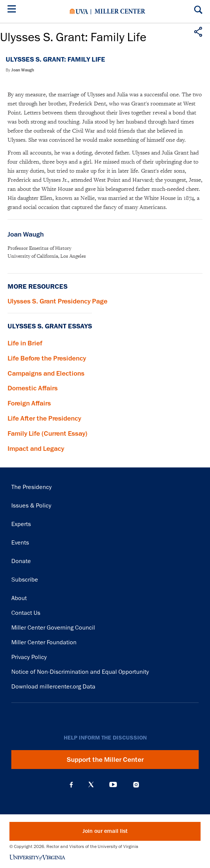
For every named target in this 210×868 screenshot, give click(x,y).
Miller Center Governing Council (53, 628)
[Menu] (13, 10)
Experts (21, 524)
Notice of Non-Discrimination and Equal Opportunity (80, 672)
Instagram (136, 785)
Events (20, 543)
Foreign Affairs (29, 403)
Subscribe (25, 580)
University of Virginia (79, 11)
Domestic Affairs (33, 388)
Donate (21, 561)
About (19, 598)
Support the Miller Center (105, 760)
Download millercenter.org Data (53, 687)
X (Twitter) (91, 784)
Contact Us (26, 613)
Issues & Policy (31, 506)
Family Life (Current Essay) (48, 433)
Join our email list (105, 831)
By (20, 70)
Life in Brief (25, 343)
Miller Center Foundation (44, 642)
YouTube (113, 784)
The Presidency (31, 487)
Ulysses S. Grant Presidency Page (57, 301)
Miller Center (120, 11)
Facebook (71, 784)
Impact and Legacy (36, 449)
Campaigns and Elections (46, 373)
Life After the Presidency (44, 418)
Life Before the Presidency (47, 358)
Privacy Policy (29, 657)
